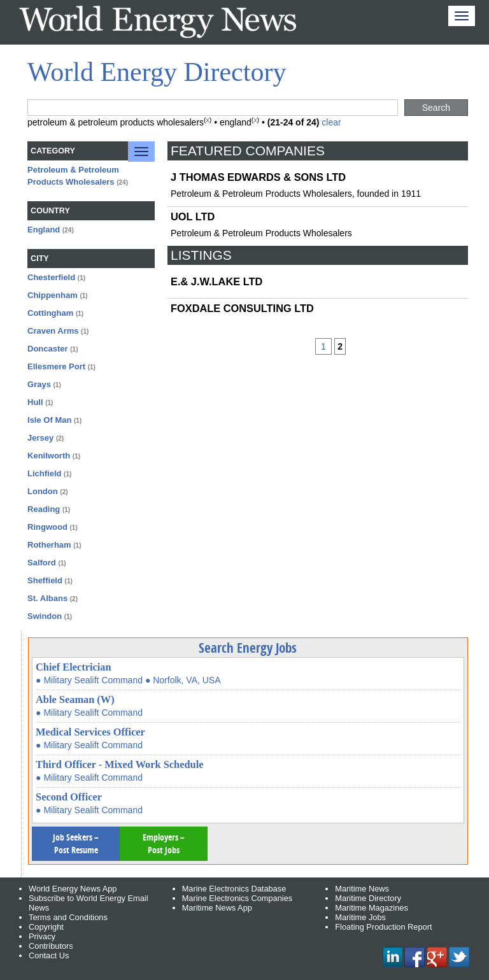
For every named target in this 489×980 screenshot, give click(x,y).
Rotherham (49, 545)
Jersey (40, 438)
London (43, 491)
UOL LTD (193, 217)
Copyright (46, 927)
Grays (39, 384)
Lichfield (44, 473)
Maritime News (362, 889)
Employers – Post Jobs (164, 843)
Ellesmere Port (56, 366)
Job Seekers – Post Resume (76, 843)
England (44, 230)
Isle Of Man (49, 420)
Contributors (51, 946)
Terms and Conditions (68, 917)
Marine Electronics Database (234, 889)
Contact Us (49, 955)
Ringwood (47, 527)
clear (331, 122)
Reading (44, 509)
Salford (42, 563)
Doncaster (48, 349)
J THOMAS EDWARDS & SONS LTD (258, 177)
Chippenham (53, 295)
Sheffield (45, 580)
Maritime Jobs (360, 917)
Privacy (42, 936)
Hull (35, 402)
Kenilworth (49, 456)
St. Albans (47, 598)
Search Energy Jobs (248, 648)
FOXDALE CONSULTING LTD (242, 308)
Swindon (45, 616)
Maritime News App (217, 908)
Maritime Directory (368, 898)
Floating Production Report (383, 927)
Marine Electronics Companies (237, 898)
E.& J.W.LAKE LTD (216, 281)
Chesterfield (51, 277)
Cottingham (50, 313)
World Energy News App (73, 889)
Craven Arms (53, 331)
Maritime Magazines (372, 908)
